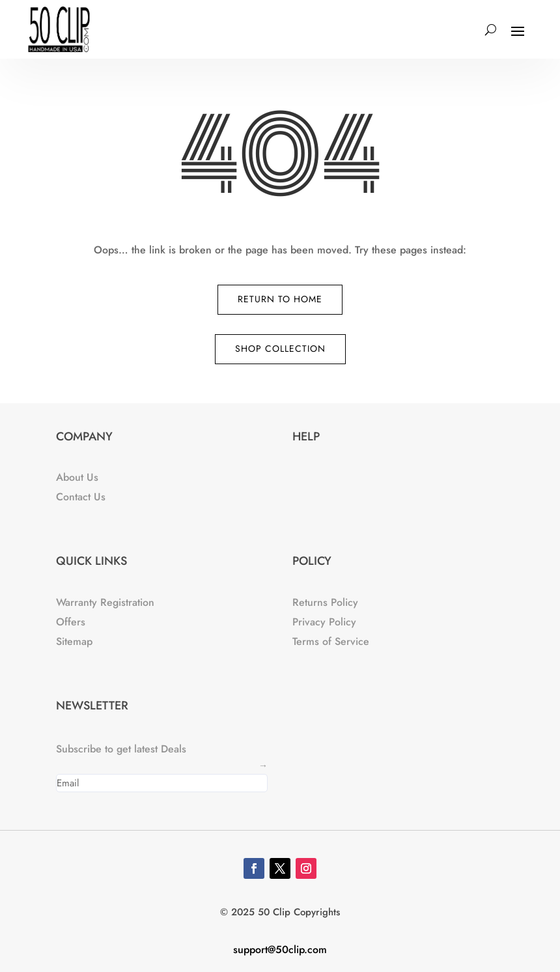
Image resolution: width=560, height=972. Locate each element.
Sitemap (74, 641)
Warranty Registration (105, 602)
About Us (77, 477)
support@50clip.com (280, 950)
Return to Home (280, 299)
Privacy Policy (324, 622)
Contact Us (81, 497)
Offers (71, 622)
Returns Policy (325, 602)
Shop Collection (280, 349)
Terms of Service (331, 641)
